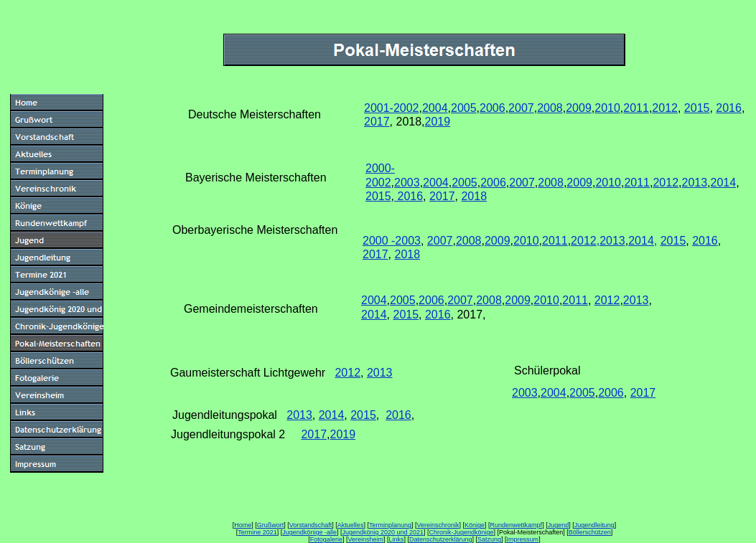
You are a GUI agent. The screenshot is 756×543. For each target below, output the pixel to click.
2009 (579, 108)
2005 (464, 108)
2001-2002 (392, 108)
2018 (474, 196)
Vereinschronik (438, 525)
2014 (724, 183)
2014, (643, 241)
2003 (407, 183)
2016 (729, 108)
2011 (636, 108)
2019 (438, 122)
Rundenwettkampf (517, 525)
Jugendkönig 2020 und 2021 (383, 532)
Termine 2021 (257, 532)
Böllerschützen (590, 532)
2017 (377, 122)
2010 (607, 108)
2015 (697, 108)
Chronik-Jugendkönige (462, 532)
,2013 (611, 241)
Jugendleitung (594, 525)
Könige (475, 525)
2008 (550, 108)
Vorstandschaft (311, 525)
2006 (493, 108)
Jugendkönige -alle (309, 532)
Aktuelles (351, 525)
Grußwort (271, 525)
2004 (435, 108)
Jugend (559, 525)
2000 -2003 (392, 241)
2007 (521, 108)
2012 (665, 108)
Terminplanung (390, 525)
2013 (695, 183)
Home (243, 525)
